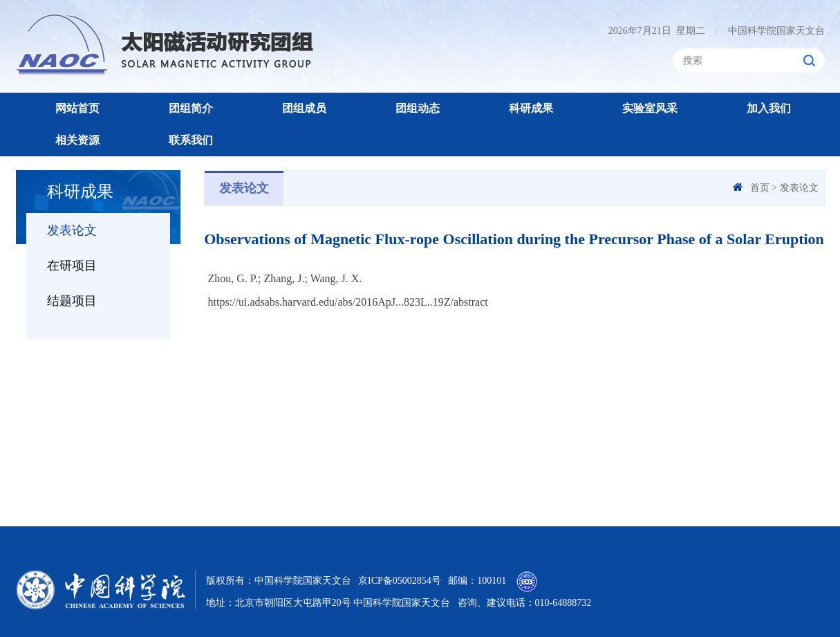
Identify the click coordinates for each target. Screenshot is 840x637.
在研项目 (72, 266)
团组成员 (304, 108)
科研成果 (531, 108)
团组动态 (418, 108)
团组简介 (191, 108)
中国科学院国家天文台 (770, 31)
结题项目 (72, 301)
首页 (760, 188)
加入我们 (769, 108)
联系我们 (191, 140)
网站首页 (77, 108)
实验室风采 (650, 108)
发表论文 (72, 230)
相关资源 (77, 140)
